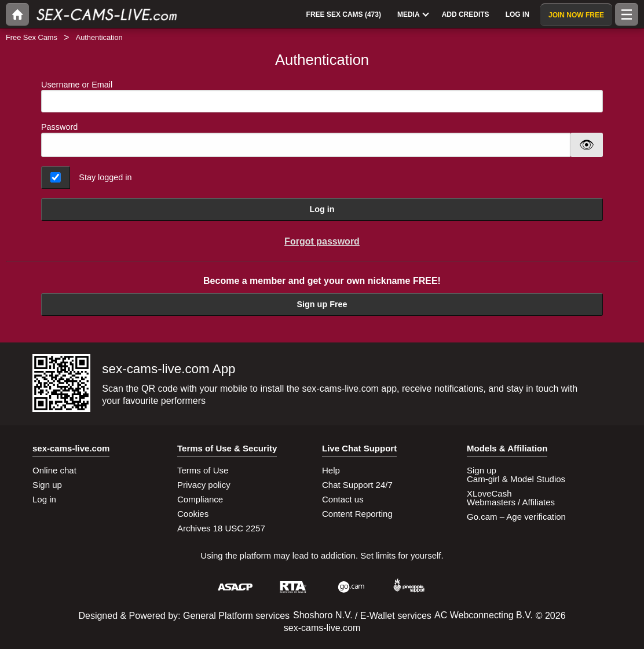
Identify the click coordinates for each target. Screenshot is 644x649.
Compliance (200, 499)
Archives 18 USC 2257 (221, 528)
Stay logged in (105, 177)
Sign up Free (322, 304)
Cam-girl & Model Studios (516, 479)
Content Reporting (357, 514)
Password (59, 127)
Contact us (343, 499)
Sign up (47, 485)
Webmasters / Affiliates (511, 502)
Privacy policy (204, 485)
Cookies (193, 514)
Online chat (54, 470)
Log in (322, 209)
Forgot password (322, 241)
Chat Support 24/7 (357, 485)
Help (331, 470)
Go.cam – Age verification (516, 517)
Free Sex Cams (32, 37)
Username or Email (322, 96)
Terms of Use (203, 470)
